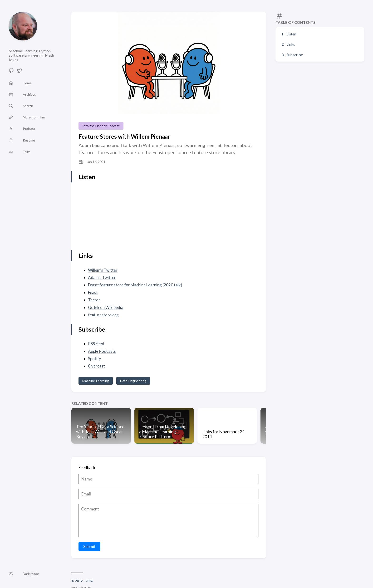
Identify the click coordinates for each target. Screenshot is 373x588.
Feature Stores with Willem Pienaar (124, 136)
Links (291, 44)
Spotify (95, 359)
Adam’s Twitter (102, 277)
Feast (93, 292)
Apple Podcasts (102, 351)
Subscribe (295, 55)
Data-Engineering (133, 381)
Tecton (94, 300)
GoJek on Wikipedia (106, 307)
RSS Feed (96, 344)
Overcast (96, 366)
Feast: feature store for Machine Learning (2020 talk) (135, 285)
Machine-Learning (96, 381)
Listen (291, 34)
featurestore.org (103, 315)
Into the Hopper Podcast (101, 126)
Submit (89, 546)
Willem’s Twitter (103, 270)
